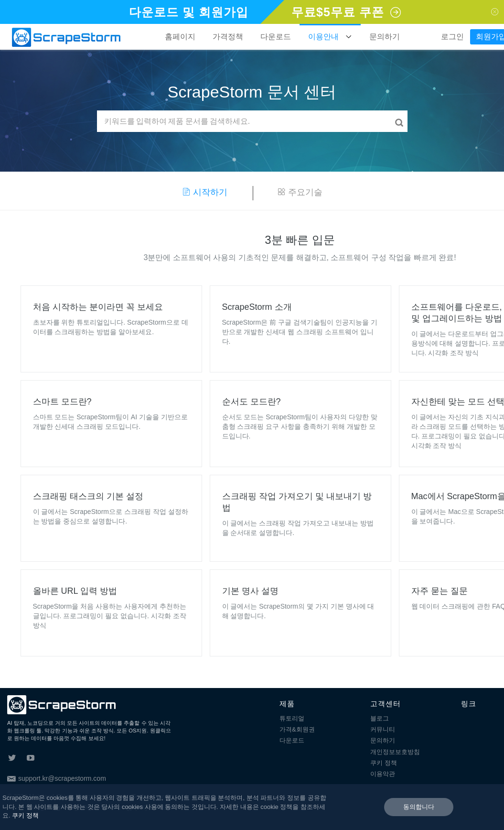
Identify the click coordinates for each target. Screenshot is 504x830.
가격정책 (228, 37)
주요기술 (300, 192)
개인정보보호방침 (395, 752)
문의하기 (385, 37)
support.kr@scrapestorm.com (57, 778)
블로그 (380, 718)
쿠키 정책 (384, 763)
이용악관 (383, 774)
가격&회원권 (297, 729)
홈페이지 (180, 37)
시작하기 (205, 192)
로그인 (452, 37)
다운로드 (276, 37)
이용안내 (330, 37)
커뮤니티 (383, 729)
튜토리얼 (292, 718)
